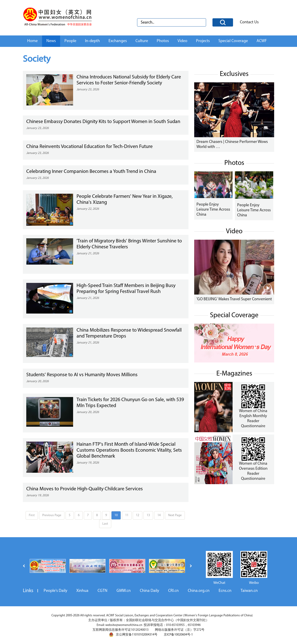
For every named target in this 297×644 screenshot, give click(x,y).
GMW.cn (124, 591)
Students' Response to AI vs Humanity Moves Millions (82, 375)
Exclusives (234, 74)
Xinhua (82, 591)
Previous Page (52, 515)
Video (182, 41)
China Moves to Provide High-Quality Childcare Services (85, 489)
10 (116, 515)
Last (105, 524)
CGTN (102, 591)
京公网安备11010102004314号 (133, 635)
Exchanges (118, 41)
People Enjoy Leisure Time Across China (213, 210)
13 (148, 515)
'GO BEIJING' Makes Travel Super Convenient (234, 299)
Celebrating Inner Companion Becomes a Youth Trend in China (91, 172)
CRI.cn (173, 591)
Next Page (175, 515)
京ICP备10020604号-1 (178, 635)
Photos (163, 41)
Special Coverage (233, 41)
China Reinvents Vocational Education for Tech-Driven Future (89, 147)
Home (32, 41)
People (70, 41)
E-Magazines (234, 374)
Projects (203, 41)
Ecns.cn (225, 591)
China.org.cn (199, 591)
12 (138, 515)
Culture (142, 41)
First (32, 515)
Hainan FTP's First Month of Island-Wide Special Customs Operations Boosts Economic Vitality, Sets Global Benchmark (129, 450)
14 (159, 515)
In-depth (92, 41)
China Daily (149, 591)
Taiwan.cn (249, 591)
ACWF (262, 41)
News (51, 41)
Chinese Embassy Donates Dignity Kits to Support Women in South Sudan (103, 122)
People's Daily (55, 591)
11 (127, 515)
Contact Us (249, 22)
